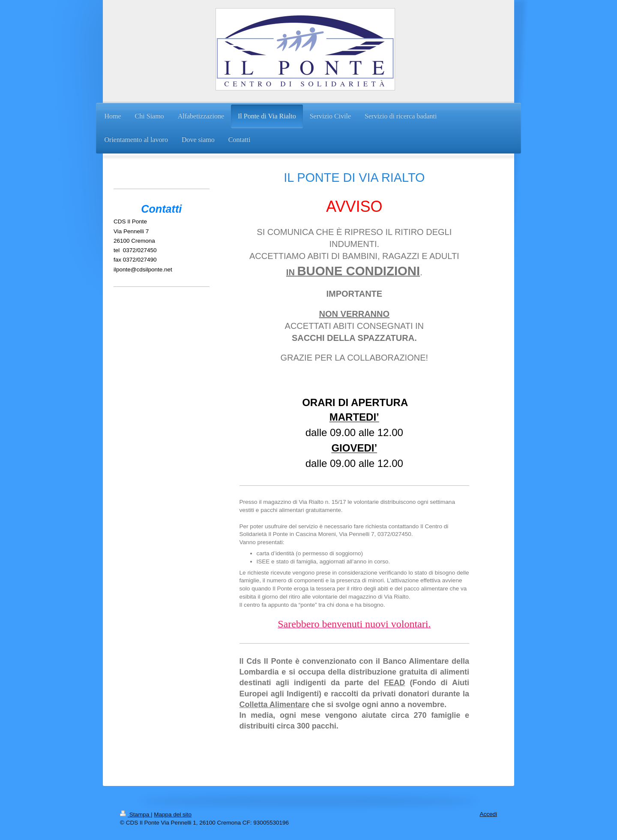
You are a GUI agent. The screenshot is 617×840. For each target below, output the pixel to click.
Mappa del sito (173, 814)
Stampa (135, 814)
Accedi (488, 814)
